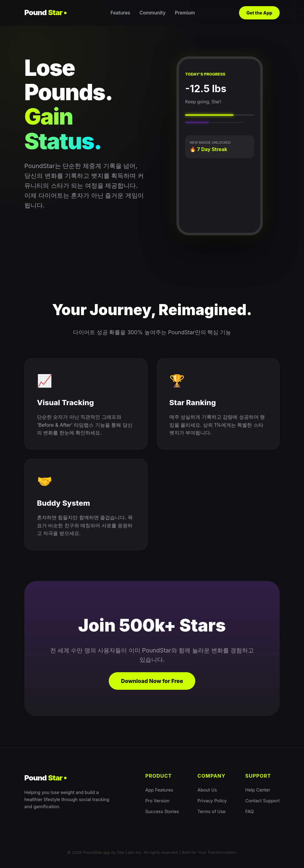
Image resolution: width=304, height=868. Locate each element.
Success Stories (162, 811)
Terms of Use (211, 811)
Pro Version (157, 801)
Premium (185, 13)
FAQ (249, 811)
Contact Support (262, 801)
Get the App (259, 13)
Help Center (258, 790)
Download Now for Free (152, 681)
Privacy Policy (212, 801)
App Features (159, 790)
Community (153, 13)
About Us (207, 790)
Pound (45, 13)
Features (120, 13)
